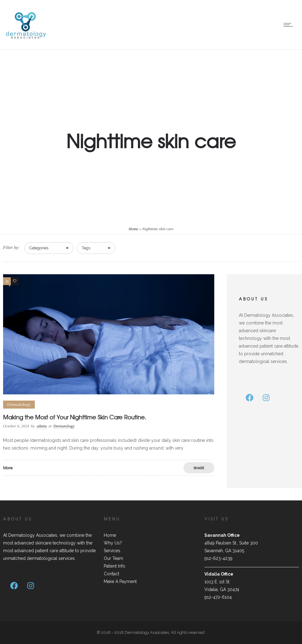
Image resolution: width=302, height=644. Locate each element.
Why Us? (113, 543)
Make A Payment (120, 581)
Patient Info (115, 566)
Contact (111, 574)
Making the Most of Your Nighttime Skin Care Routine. (75, 417)
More (8, 468)
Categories (39, 248)
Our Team (113, 558)
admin (42, 426)
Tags (86, 248)
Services (112, 551)
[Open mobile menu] (290, 25)
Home (133, 229)
